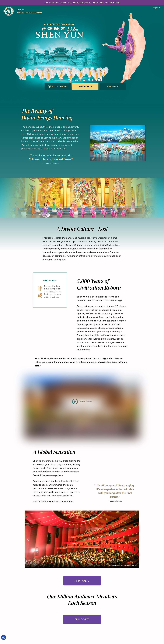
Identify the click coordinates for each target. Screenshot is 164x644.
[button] (85, 92)
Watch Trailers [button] (58, 86)
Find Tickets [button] (82, 581)
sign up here (114, 3)
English (156, 8)
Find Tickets (85, 86)
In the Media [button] (113, 86)
